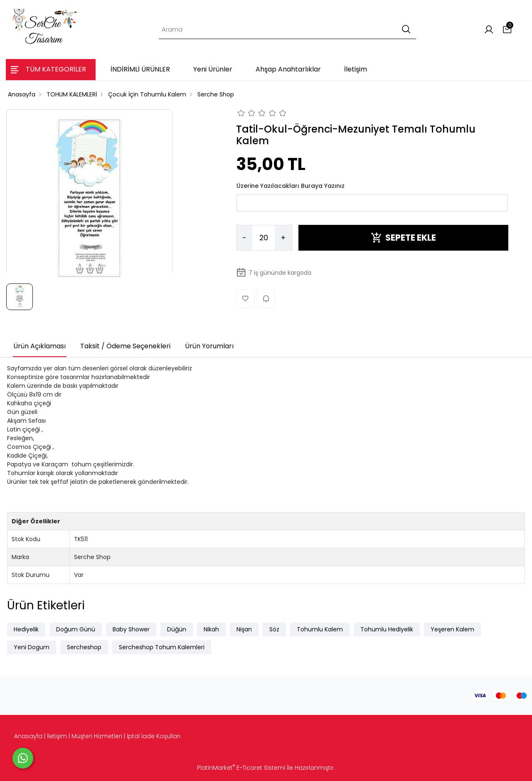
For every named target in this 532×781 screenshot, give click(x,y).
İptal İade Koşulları (154, 736)
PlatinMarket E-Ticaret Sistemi (241, 768)
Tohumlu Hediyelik (387, 629)
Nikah (211, 629)
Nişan (244, 629)
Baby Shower (131, 629)
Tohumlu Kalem (320, 629)
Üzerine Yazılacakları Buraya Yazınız (291, 186)
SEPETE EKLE (403, 238)
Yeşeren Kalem (452, 629)
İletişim (57, 736)
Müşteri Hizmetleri (97, 736)
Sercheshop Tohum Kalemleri (162, 647)
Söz (274, 629)
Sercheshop (84, 647)
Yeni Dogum (32, 647)
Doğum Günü (76, 629)
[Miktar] (264, 238)
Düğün (177, 629)
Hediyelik (26, 629)
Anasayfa (28, 736)
